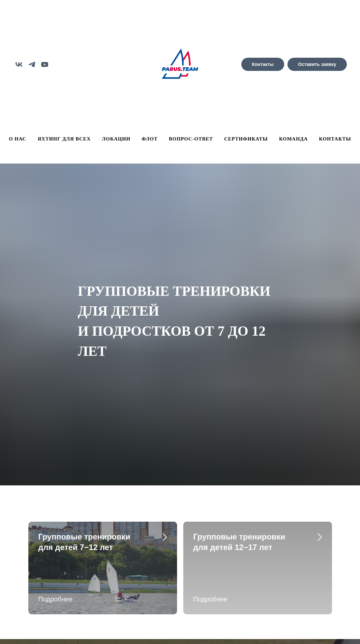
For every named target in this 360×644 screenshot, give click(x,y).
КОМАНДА (294, 139)
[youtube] (45, 64)
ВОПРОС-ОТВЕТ (191, 139)
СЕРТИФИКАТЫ (246, 139)
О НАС (18, 139)
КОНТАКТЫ (335, 139)
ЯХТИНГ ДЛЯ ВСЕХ (64, 139)
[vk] (19, 64)
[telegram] (32, 64)
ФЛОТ (150, 139)
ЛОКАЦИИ (116, 139)
